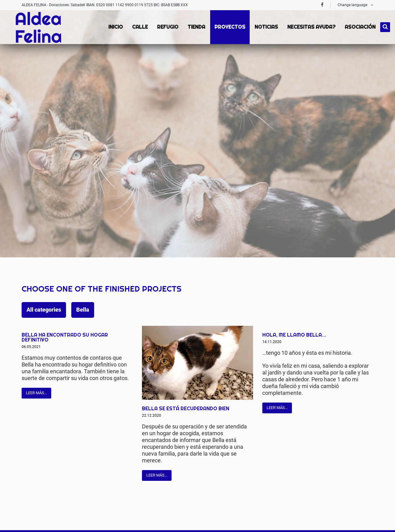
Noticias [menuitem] (266, 27)
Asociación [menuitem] (360, 27)
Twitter (111, 331)
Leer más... (36, 393)
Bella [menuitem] (83, 310)
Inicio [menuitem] (115, 27)
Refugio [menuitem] (167, 27)
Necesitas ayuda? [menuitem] (311, 27)
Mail (123, 331)
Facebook (98, 331)
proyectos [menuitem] (229, 27)
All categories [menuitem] (44, 310)
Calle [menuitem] (139, 27)
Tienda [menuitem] (196, 27)
